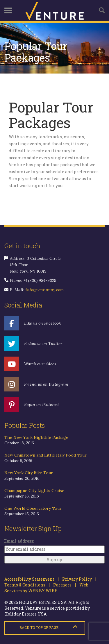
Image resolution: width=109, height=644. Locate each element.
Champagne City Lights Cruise (34, 491)
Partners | (63, 585)
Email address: (19, 541)
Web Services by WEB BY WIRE (46, 588)
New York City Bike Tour (29, 473)
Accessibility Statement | (32, 579)
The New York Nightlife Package (36, 437)
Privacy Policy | (77, 579)
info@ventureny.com (45, 290)
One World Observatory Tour (33, 508)
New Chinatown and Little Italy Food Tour (45, 455)
